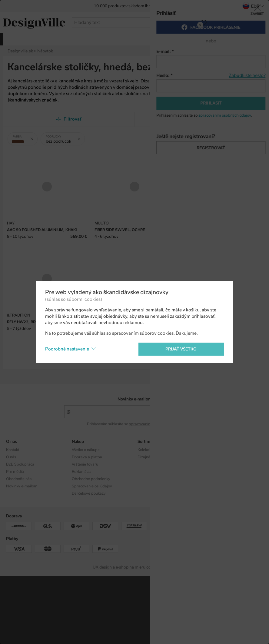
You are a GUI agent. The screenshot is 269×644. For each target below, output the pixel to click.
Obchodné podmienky (91, 479)
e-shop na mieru (131, 567)
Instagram (212, 450)
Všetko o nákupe (86, 450)
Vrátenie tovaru (85, 464)
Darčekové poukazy (89, 493)
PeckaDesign (164, 567)
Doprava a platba (87, 457)
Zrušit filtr (34, 137)
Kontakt (13, 450)
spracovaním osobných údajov (155, 424)
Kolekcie (145, 450)
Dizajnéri (145, 457)
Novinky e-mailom (135, 399)
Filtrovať (69, 119)
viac (258, 39)
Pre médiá (15, 472)
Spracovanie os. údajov (92, 486)
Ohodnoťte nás (19, 479)
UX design (102, 567)
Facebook (212, 457)
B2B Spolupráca (20, 464)
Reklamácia (82, 472)
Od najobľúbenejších (200, 119)
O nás (11, 457)
